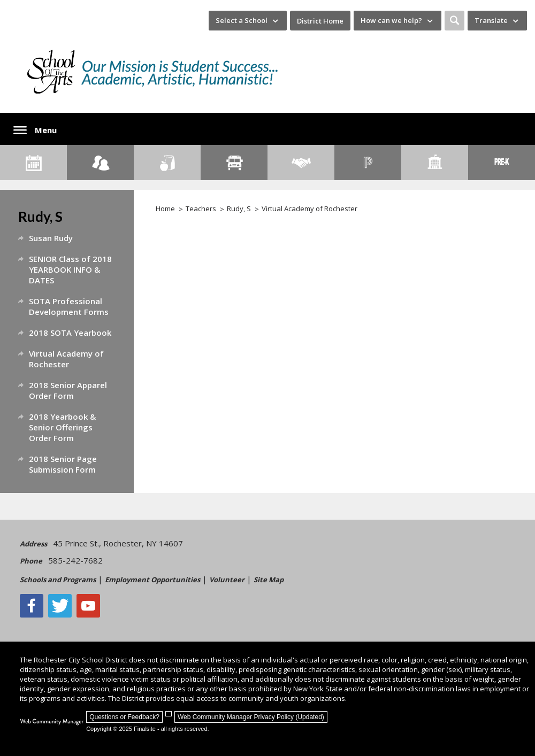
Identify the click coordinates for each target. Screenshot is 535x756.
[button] (454, 21)
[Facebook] (32, 606)
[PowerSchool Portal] (368, 163)
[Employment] (301, 163)
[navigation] (248, 21)
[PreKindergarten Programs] (502, 163)
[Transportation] (234, 163)
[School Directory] (435, 163)
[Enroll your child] (100, 163)
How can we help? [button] (391, 20)
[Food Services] (167, 163)
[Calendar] (33, 163)
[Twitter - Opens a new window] (60, 606)
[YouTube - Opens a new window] (88, 606)
